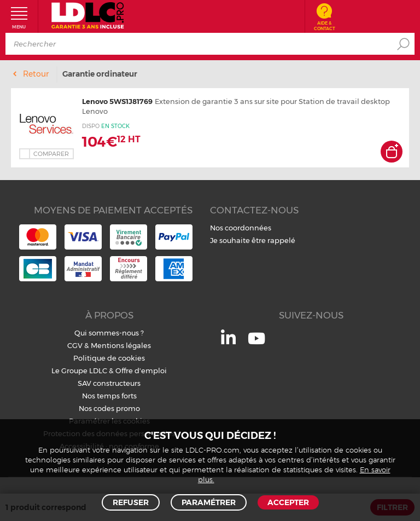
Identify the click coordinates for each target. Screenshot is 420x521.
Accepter (288, 502)
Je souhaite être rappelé (253, 240)
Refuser (131, 502)
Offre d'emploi (141, 371)
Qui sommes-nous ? (109, 333)
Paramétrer (209, 502)
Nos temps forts (109, 396)
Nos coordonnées (241, 228)
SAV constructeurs (109, 383)
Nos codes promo (109, 408)
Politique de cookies (109, 358)
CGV (75, 345)
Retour (36, 74)
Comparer (51, 154)
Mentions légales (121, 345)
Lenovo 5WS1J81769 (117, 101)
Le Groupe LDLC (79, 371)
